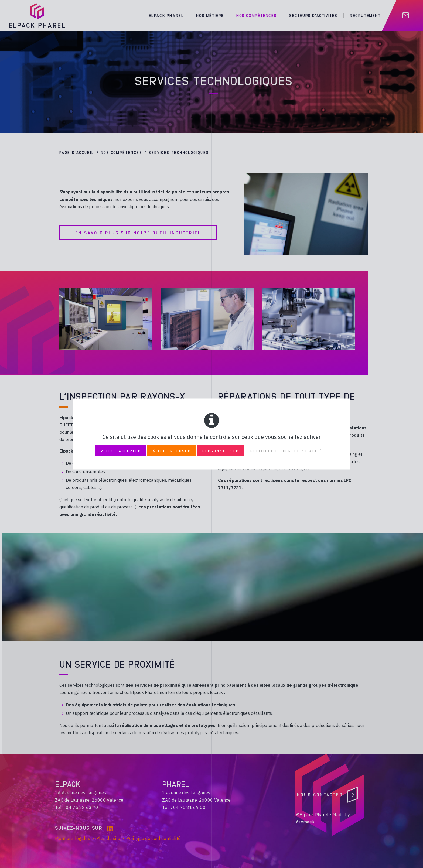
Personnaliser (221, 451)
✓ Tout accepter (121, 451)
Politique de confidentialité (286, 451)
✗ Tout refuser (172, 451)
